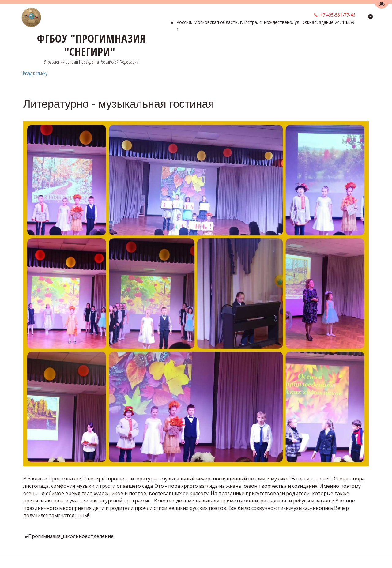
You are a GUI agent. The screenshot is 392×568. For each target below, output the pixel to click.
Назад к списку (34, 73)
